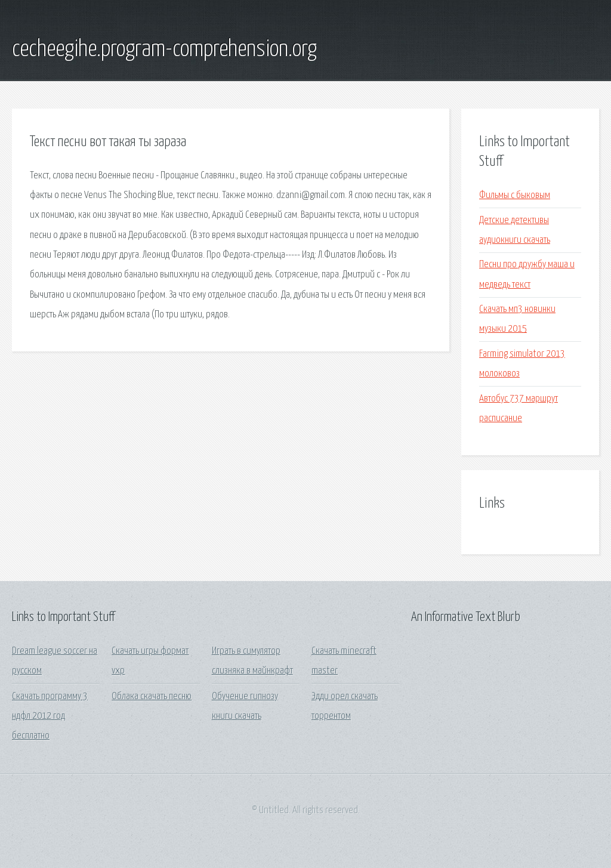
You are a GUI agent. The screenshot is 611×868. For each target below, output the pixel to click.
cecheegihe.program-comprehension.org (164, 50)
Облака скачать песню (152, 696)
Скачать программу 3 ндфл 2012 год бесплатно (50, 716)
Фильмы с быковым (515, 195)
